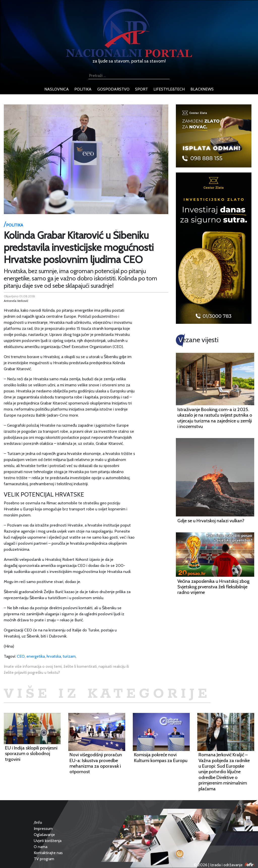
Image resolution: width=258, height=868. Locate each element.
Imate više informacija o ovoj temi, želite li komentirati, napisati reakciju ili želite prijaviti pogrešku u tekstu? (66, 669)
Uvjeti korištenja (48, 841)
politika (83, 89)
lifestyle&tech (169, 89)
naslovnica (57, 89)
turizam (69, 656)
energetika (36, 656)
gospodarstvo (113, 89)
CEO (21, 656)
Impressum (43, 829)
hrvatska (54, 656)
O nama (41, 847)
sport (141, 89)
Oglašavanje (44, 835)
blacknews (202, 89)
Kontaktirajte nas (48, 853)
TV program (44, 859)
